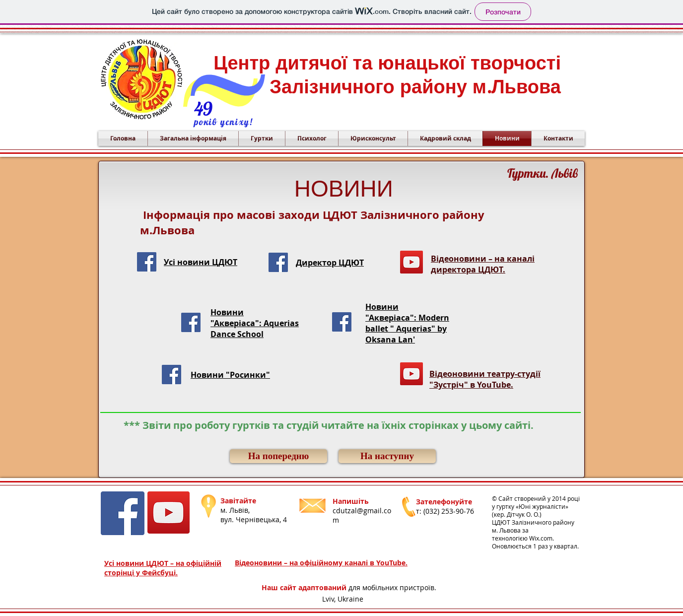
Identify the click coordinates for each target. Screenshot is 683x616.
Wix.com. (542, 538)
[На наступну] (387, 456)
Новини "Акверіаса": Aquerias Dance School (255, 323)
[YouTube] (411, 262)
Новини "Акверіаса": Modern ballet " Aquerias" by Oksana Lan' (407, 323)
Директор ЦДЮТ (330, 263)
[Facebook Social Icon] (147, 262)
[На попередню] (278, 456)
